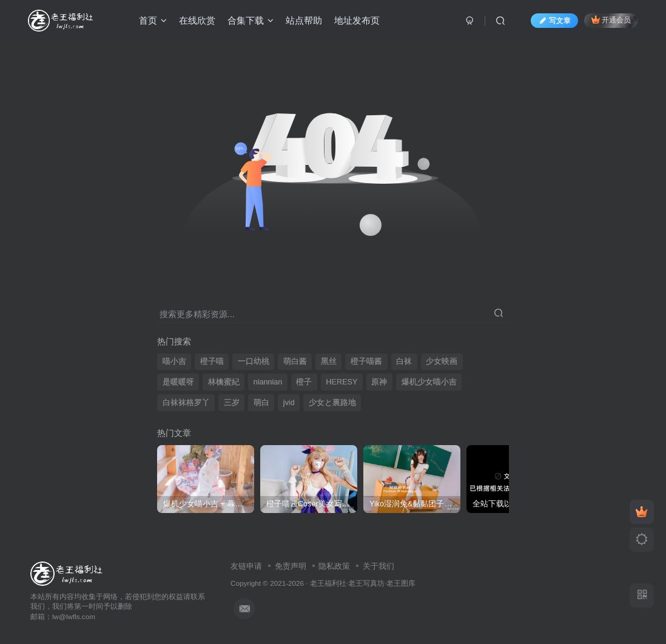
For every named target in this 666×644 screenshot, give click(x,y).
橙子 (304, 382)
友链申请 (246, 566)
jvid (289, 403)
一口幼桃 (254, 361)
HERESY (342, 382)
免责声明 (291, 566)
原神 (379, 382)
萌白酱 (295, 361)
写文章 (554, 21)
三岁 (232, 403)
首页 (153, 20)
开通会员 (611, 20)
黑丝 (329, 361)
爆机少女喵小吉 (429, 382)
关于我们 (378, 566)
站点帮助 (304, 20)
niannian (268, 382)
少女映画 (442, 361)
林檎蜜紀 (224, 382)
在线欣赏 (197, 20)
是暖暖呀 (178, 382)
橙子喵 (212, 361)
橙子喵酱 (366, 361)
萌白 (261, 403)
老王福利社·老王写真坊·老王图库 (363, 583)
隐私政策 (334, 566)
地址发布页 (357, 20)
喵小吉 (174, 361)
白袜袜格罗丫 (186, 403)
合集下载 (251, 20)
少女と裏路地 (332, 403)
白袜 (404, 361)
